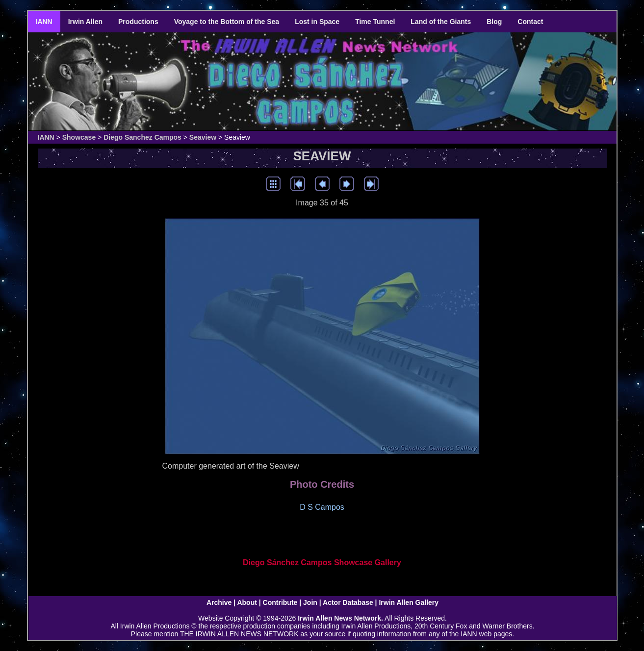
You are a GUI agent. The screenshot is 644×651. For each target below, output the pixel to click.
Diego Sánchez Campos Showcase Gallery (322, 563)
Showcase (79, 137)
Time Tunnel (375, 22)
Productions (138, 22)
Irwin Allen (85, 22)
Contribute (280, 602)
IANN (44, 22)
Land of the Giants (441, 22)
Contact (530, 22)
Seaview (203, 137)
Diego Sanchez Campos (142, 137)
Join (310, 602)
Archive (219, 602)
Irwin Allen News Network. (340, 618)
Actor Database (348, 602)
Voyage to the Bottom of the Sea (227, 22)
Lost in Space (317, 22)
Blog (494, 22)
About (247, 602)
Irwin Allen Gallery (409, 602)
